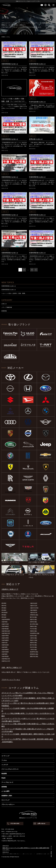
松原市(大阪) (33, 636)
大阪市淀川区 (34, 613)
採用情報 (4, 787)
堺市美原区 (5, 613)
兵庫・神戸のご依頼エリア (12, 668)
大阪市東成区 (5, 629)
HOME (3, 37)
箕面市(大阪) (33, 643)
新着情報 (4, 311)
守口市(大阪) (33, 629)
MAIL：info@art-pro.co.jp (9, 832)
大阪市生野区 (5, 638)
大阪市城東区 (5, 640)
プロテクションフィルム (11, 680)
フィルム (4, 760)
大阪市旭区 (5, 622)
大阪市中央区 (5, 624)
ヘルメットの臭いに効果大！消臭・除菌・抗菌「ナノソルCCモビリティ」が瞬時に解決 (14, 100)
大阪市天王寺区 (34, 608)
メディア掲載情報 (7, 307)
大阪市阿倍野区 (6, 620)
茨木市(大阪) (33, 647)
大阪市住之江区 (6, 661)
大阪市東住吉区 (6, 631)
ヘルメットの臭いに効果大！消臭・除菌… (14, 293)
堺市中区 (4, 606)
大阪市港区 (5, 647)
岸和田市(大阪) (34, 615)
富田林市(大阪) (34, 654)
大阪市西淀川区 (6, 659)
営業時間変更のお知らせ (10, 64)
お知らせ (5, 61)
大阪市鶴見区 (34, 610)
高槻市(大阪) (33, 626)
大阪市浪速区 (5, 652)
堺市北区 (4, 617)
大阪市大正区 (34, 606)
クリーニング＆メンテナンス (10, 769)
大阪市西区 (5, 654)
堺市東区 (4, 608)
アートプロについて (7, 782)
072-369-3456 (15, 824)
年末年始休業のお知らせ (37, 102)
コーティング (5, 756)
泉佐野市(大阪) (34, 652)
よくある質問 (5, 791)
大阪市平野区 (5, 636)
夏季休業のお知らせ (36, 139)
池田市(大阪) (33, 620)
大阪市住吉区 (34, 603)
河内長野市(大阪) (35, 633)
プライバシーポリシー (8, 804)
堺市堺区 (4, 603)
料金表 (3, 778)
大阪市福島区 (5, 626)
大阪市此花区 (5, 645)
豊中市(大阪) (33, 617)
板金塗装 (4, 774)
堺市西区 (4, 610)
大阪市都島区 (5, 650)
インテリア (5, 765)
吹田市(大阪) (33, 622)
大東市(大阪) (33, 638)
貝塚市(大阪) (33, 631)
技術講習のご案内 (7, 796)
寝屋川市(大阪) (34, 656)
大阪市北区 (5, 643)
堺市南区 (4, 615)
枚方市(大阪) (33, 645)
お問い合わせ (41, 824)
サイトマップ (5, 800)
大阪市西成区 (5, 656)
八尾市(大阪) (33, 650)
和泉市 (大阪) (34, 640)
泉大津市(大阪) (34, 624)
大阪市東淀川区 (6, 633)
